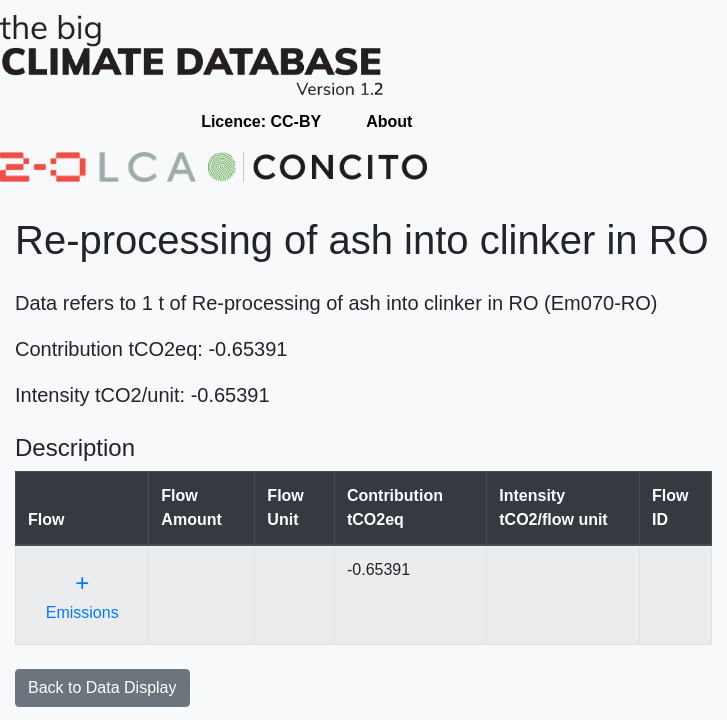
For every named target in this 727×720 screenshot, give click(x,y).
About (389, 121)
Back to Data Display (102, 687)
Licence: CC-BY (261, 121)
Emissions (82, 595)
